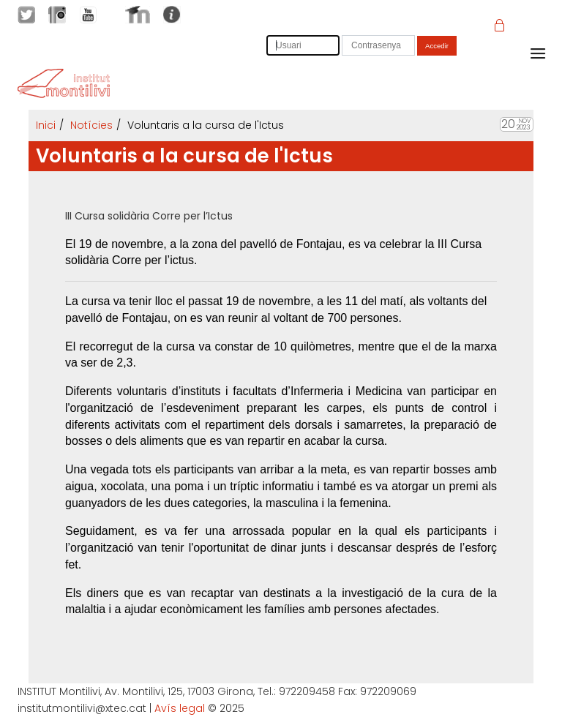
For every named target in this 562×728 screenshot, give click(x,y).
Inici (46, 125)
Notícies (91, 125)
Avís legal (180, 708)
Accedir (437, 46)
